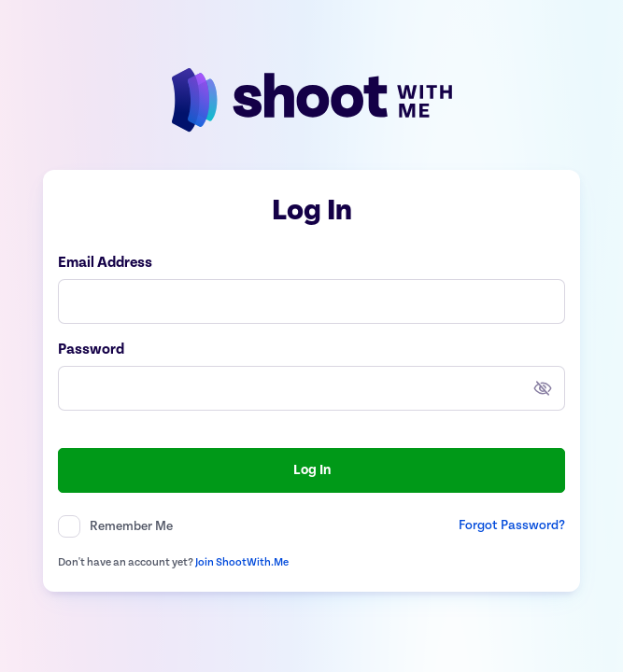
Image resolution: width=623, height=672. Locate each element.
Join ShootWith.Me (242, 562)
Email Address (105, 263)
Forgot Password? (512, 525)
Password (91, 350)
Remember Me (131, 526)
